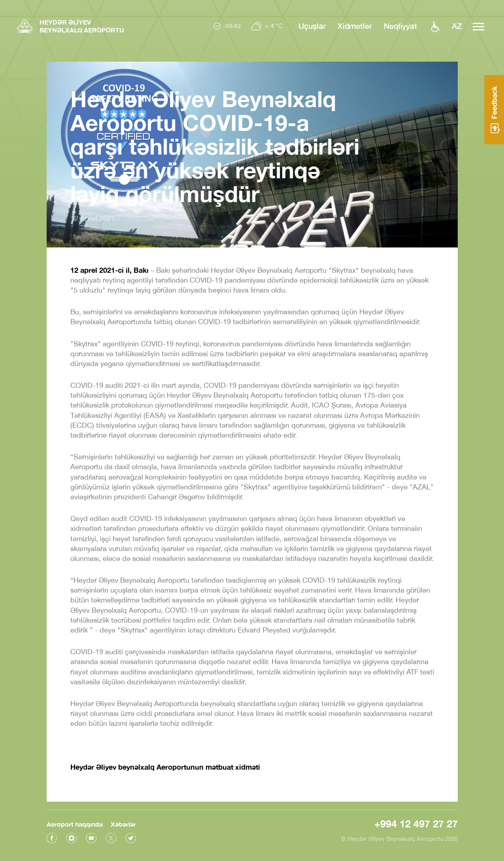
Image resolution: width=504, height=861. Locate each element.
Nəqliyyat (400, 26)
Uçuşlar (312, 26)
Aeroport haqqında (75, 824)
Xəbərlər (123, 824)
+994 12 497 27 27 (416, 824)
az (457, 26)
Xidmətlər (355, 26)
